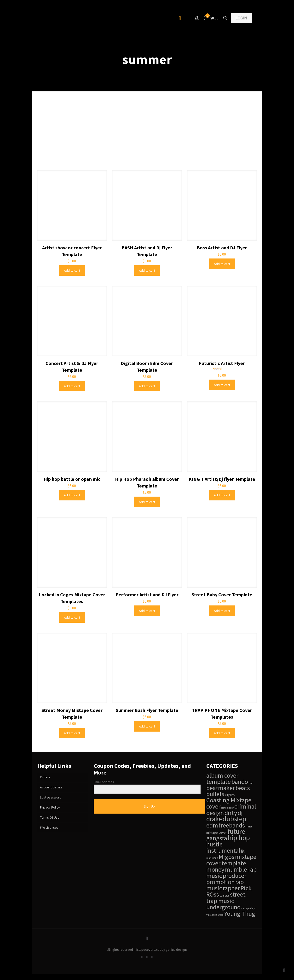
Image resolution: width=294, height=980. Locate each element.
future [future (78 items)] (236, 831)
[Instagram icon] (152, 957)
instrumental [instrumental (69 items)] (223, 850)
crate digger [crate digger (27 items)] (227, 808)
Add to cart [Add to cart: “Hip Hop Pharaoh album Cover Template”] (147, 502)
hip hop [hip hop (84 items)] (239, 838)
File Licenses (49, 827)
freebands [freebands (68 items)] (232, 825)
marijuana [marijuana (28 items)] (212, 858)
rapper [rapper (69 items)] (231, 888)
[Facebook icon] (142, 957)
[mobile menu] (180, 18)
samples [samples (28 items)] (225, 896)
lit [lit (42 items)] (243, 851)
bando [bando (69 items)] (240, 782)
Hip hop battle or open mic (72, 479)
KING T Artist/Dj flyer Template (222, 479)
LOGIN (241, 18)
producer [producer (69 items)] (235, 876)
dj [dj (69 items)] (240, 813)
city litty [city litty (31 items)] (230, 795)
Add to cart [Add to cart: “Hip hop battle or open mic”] (72, 495)
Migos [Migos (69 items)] (227, 857)
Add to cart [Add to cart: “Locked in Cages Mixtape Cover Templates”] (72, 617)
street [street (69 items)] (238, 894)
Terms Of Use (50, 817)
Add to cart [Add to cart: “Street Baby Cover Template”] (222, 611)
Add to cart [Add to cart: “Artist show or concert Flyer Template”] (72, 270)
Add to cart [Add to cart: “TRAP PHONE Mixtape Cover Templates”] (222, 733)
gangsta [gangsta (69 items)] (217, 838)
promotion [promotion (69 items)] (220, 882)
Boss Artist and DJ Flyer (222, 248)
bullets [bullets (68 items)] (215, 794)
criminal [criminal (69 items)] (245, 806)
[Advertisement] (147, 134)
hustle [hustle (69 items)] (214, 844)
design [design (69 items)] (215, 813)
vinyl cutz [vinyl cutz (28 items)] (212, 915)
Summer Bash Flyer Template (147, 710)
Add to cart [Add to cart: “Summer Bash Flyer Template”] (147, 726)
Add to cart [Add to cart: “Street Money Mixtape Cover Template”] (72, 733)
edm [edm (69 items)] (212, 825)
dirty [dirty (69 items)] (231, 813)
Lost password (51, 797)
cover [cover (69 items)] (213, 806)
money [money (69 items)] (215, 869)
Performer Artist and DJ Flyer (147, 595)
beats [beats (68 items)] (243, 788)
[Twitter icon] (147, 957)
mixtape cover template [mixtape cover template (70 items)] (231, 860)
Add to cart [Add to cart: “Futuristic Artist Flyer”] (222, 385)
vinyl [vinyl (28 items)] (253, 908)
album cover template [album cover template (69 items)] (222, 778)
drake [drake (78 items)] (214, 819)
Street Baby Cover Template (222, 595)
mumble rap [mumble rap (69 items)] (241, 869)
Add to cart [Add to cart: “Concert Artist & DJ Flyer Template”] (72, 386)
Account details (51, 787)
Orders (45, 777)
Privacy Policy (50, 807)
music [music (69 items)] (214, 876)
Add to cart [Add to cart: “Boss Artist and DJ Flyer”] (222, 264)
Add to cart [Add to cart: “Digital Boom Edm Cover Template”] (147, 386)
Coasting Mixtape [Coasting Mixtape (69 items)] (229, 800)
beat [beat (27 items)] (251, 783)
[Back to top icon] (147, 938)
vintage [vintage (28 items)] (245, 908)
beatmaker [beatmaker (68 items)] (221, 788)
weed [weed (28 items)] (221, 915)
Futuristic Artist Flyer (222, 363)
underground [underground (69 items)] (223, 907)
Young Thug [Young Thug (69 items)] (240, 913)
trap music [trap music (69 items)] (220, 901)
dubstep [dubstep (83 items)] (234, 819)
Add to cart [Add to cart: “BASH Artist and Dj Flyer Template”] (147, 270)
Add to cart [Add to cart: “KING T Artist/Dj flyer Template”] (222, 495)
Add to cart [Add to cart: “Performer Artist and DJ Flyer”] (147, 611)
